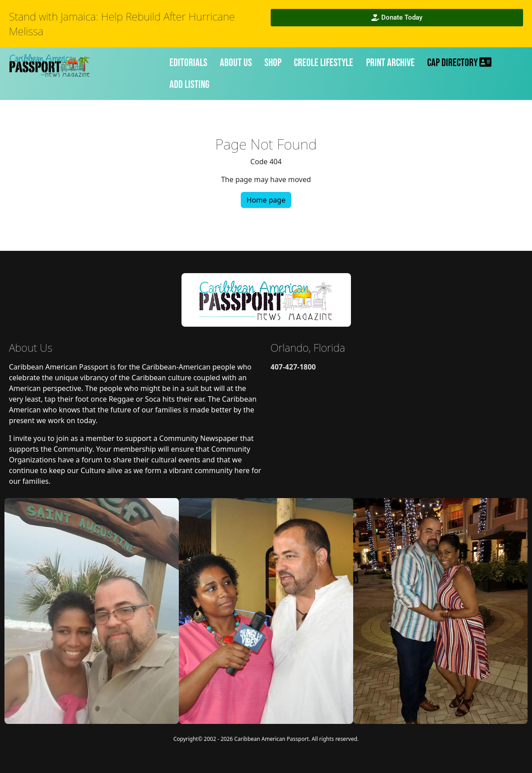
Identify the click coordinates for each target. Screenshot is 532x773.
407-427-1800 (293, 367)
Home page (266, 200)
